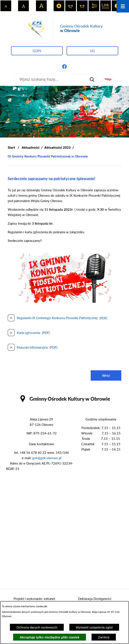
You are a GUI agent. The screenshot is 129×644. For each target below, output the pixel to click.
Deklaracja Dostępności (95, 599)
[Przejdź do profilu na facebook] (65, 66)
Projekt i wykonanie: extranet (34, 599)
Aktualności (31, 147)
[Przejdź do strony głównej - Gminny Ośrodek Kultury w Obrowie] (65, 29)
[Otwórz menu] (123, 6)
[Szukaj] (92, 79)
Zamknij (104, 637)
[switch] (59, 6)
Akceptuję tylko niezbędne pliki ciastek (50, 637)
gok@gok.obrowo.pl (47, 458)
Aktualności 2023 (58, 147)
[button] (65, 303)
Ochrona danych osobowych (37, 627)
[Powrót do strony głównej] (11, 147)
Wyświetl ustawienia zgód (94, 627)
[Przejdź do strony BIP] (108, 79)
